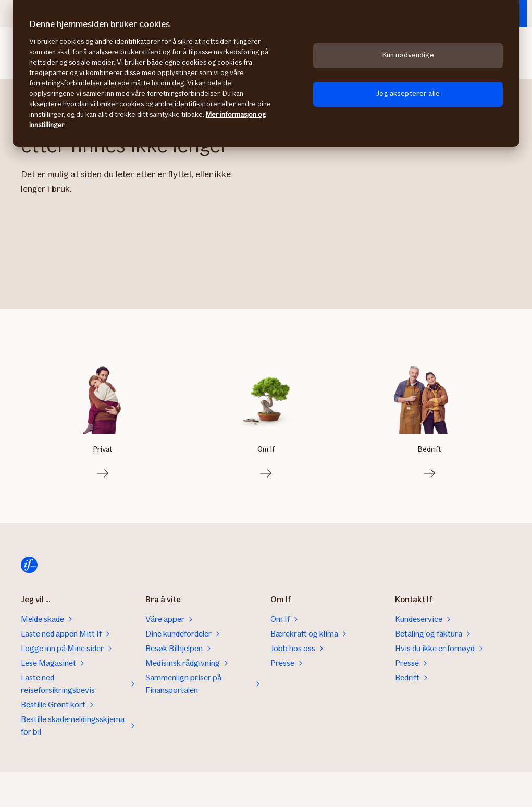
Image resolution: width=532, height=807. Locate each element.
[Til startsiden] (29, 563)
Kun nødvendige (408, 55)
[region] (266, 74)
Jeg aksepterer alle (408, 94)
